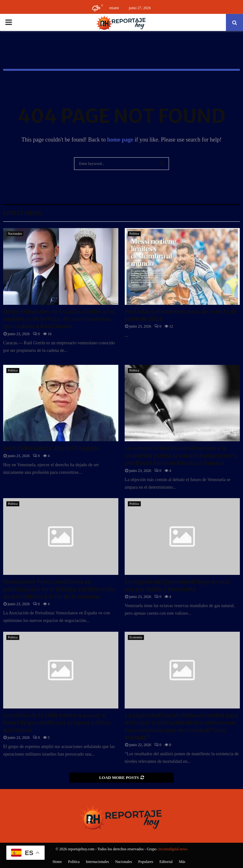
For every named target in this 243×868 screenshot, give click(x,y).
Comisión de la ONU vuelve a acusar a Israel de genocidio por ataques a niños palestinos (57, 723)
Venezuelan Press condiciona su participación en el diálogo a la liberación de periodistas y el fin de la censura (59, 589)
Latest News (22, 213)
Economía (136, 637)
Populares (146, 862)
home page (120, 140)
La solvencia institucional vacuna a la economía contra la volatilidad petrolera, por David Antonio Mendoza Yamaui (181, 455)
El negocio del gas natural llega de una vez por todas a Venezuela (177, 585)
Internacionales (97, 862)
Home (57, 862)
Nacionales (15, 234)
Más (182, 862)
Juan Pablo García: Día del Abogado (52, 448)
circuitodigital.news (173, 849)
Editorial (166, 862)
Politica (134, 234)
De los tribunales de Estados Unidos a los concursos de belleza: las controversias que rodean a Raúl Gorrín (59, 319)
